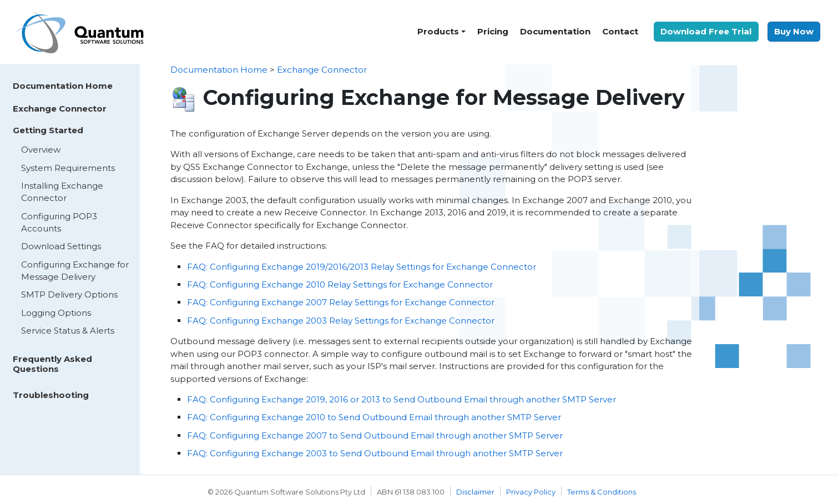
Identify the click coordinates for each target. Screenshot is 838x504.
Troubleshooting (51, 395)
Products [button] (438, 31)
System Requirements (68, 168)
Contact (620, 31)
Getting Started (48, 130)
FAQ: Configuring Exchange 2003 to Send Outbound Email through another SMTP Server (375, 453)
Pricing (493, 31)
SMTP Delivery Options (69, 294)
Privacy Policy (531, 492)
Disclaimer (475, 492)
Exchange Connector (60, 109)
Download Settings (61, 246)
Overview (41, 150)
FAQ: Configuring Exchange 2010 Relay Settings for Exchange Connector (340, 284)
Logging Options (56, 313)
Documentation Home (63, 86)
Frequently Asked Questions (52, 364)
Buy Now (794, 31)
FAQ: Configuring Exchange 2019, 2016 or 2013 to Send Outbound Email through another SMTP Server (402, 399)
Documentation (555, 31)
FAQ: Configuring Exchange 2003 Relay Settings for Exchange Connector (341, 321)
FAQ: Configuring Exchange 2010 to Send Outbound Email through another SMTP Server (374, 417)
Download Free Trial (706, 31)
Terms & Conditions (602, 492)
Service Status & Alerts (68, 331)
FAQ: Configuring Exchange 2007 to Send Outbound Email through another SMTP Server (375, 435)
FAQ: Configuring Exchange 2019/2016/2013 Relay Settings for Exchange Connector (362, 267)
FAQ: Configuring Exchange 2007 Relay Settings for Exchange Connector (341, 302)
